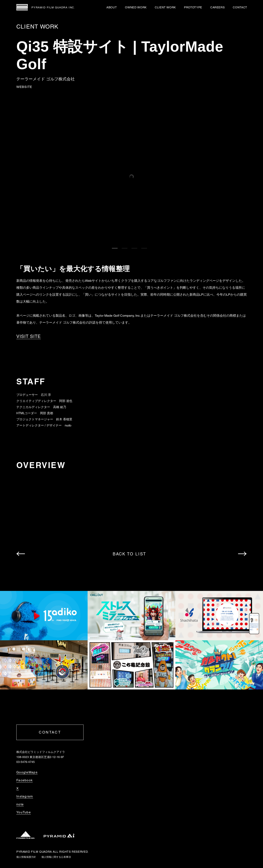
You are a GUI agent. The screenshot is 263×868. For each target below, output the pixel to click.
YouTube (24, 812)
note (20, 804)
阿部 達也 (66, 401)
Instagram (25, 796)
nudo (68, 425)
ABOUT (112, 7)
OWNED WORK (136, 7)
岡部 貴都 (47, 413)
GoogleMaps (27, 772)
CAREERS (218, 7)
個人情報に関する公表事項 (56, 857)
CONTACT (240, 7)
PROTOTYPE (193, 7)
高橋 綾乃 (60, 407)
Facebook (25, 780)
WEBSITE (24, 87)
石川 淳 (46, 395)
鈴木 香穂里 (64, 419)
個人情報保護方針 (26, 857)
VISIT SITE (29, 336)
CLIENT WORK (165, 7)
